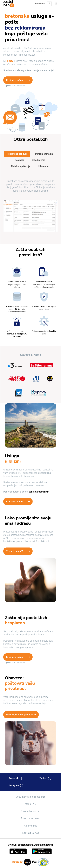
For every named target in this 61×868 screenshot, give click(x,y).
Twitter (45, 778)
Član (40, 862)
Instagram (16, 786)
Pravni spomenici (31, 818)
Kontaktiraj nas (31, 833)
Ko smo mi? (31, 826)
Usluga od (22, 862)
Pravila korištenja (31, 811)
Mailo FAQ (31, 804)
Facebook (16, 778)
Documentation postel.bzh (31, 797)
